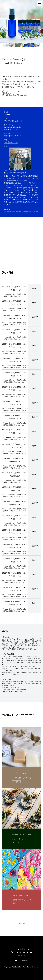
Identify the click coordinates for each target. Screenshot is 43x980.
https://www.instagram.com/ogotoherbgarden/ (21, 211)
